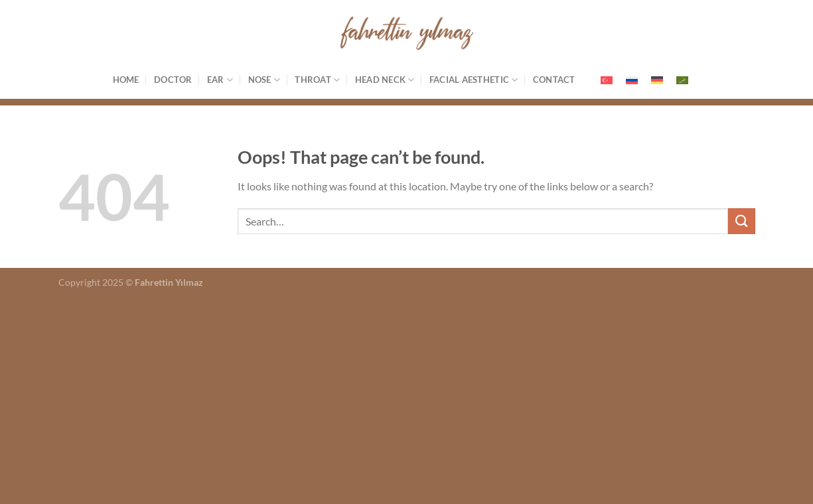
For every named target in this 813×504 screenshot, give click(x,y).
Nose (264, 80)
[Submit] (741, 221)
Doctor (173, 80)
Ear (220, 80)
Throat (317, 80)
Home (126, 80)
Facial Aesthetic (474, 80)
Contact (554, 80)
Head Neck (385, 80)
